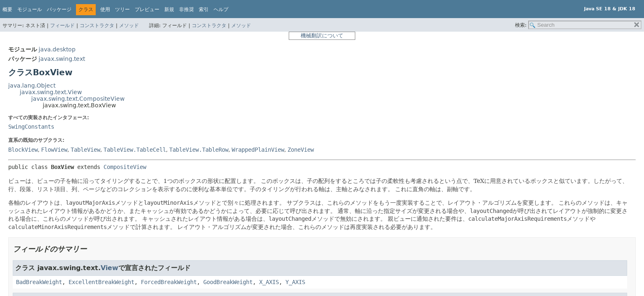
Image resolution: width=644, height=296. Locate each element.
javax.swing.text (62, 59)
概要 (7, 9)
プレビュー (147, 9)
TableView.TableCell (135, 150)
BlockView (23, 150)
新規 (169, 9)
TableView (85, 150)
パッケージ (59, 9)
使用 (105, 9)
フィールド (62, 25)
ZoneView (301, 150)
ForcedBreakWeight (169, 282)
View (109, 268)
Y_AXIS (295, 282)
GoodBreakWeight (228, 282)
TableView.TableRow (199, 150)
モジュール (30, 9)
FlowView (54, 150)
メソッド (129, 25)
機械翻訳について (322, 36)
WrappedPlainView (258, 150)
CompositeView (125, 167)
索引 (204, 9)
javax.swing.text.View (51, 92)
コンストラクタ (97, 25)
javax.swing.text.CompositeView (78, 99)
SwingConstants (31, 127)
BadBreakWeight (39, 282)
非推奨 (186, 9)
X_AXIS (269, 282)
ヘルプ (221, 9)
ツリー (122, 9)
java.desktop (57, 49)
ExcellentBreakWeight (101, 282)
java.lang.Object (32, 86)
